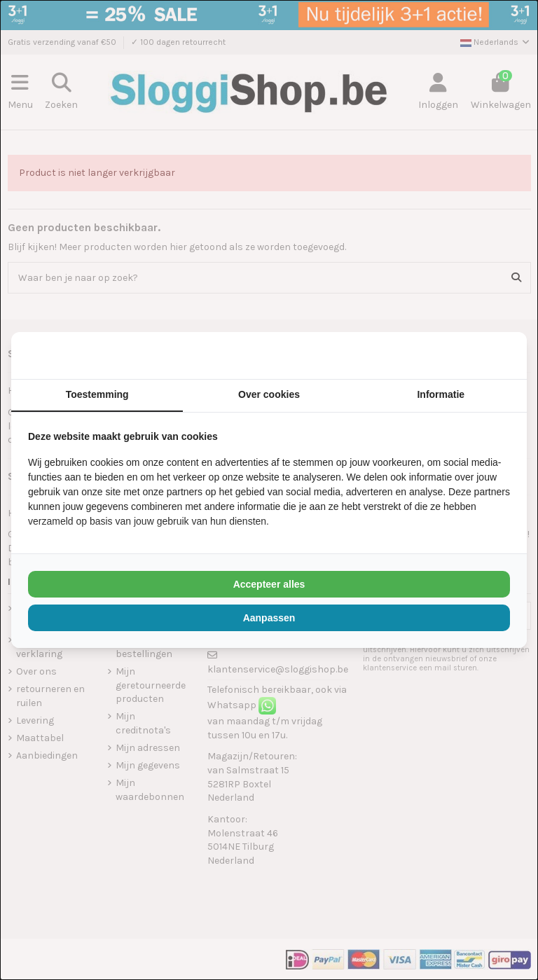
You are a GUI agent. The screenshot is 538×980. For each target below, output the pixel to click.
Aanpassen (269, 618)
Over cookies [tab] (269, 394)
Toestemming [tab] (97, 394)
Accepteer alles (269, 584)
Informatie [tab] (441, 394)
